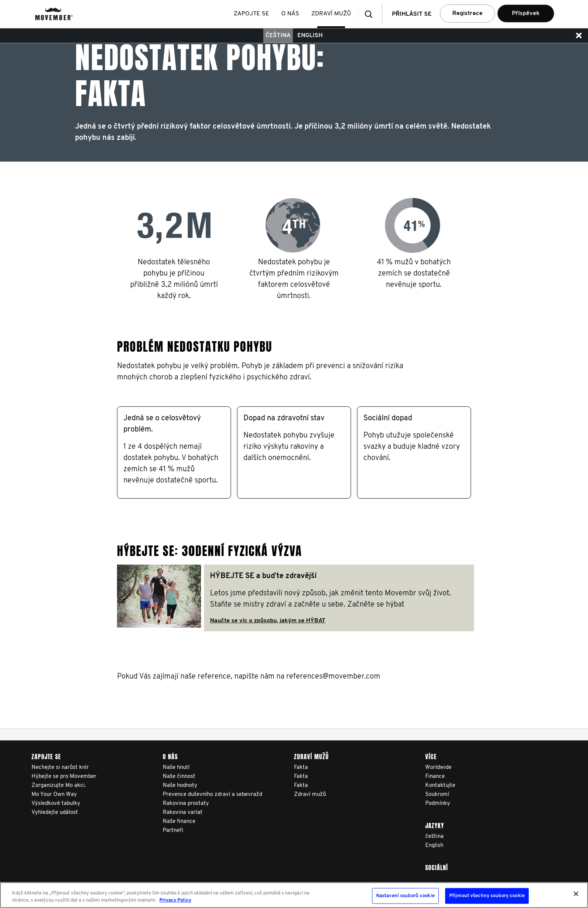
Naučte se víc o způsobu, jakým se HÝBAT (268, 621)
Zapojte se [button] (254, 14)
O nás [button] (293, 14)
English (310, 36)
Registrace (467, 13)
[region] (294, 895)
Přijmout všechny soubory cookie (487, 896)
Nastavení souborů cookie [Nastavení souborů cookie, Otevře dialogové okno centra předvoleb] (405, 896)
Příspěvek (526, 13)
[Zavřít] (576, 894)
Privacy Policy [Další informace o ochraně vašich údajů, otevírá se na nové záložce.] (175, 900)
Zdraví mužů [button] (334, 14)
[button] (371, 14)
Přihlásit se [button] (412, 14)
